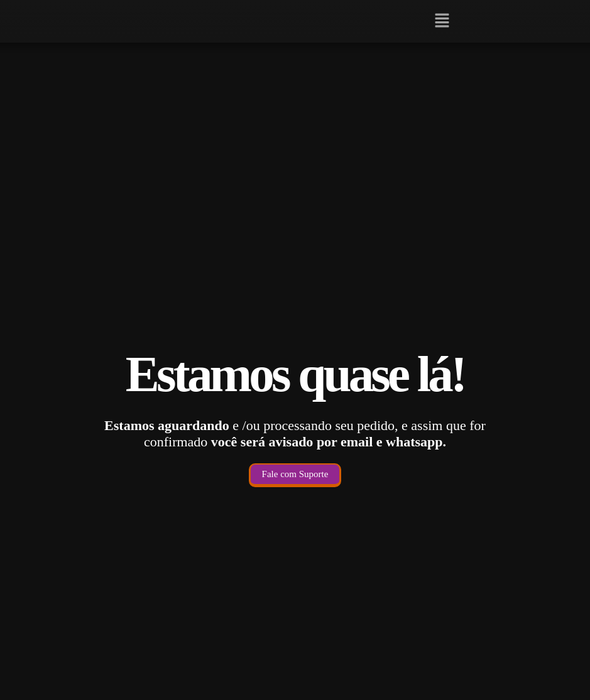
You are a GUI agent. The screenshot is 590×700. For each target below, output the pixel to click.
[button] (442, 21)
